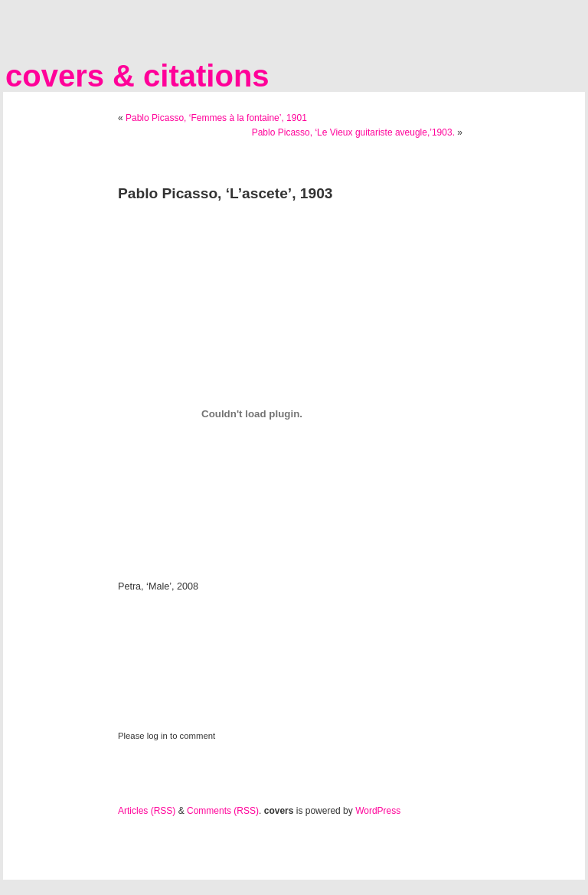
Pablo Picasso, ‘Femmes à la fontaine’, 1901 (216, 118)
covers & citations (137, 76)
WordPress (378, 811)
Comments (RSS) (223, 811)
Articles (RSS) (147, 811)
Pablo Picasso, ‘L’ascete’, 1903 (225, 193)
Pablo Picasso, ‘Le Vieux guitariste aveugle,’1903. (353, 132)
